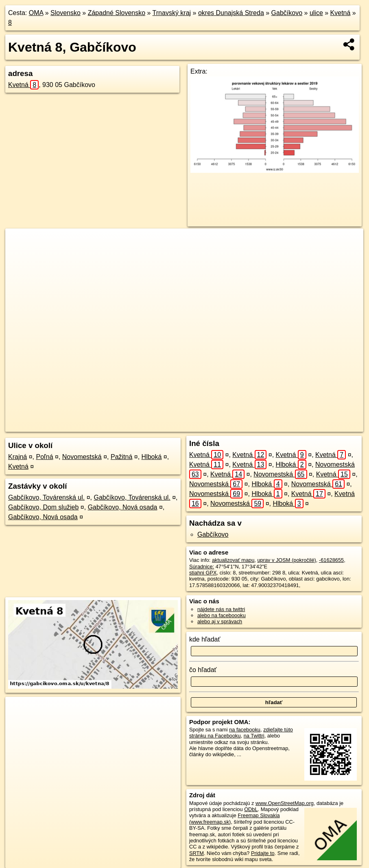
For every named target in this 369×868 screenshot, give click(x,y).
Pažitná (121, 457)
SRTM (197, 853)
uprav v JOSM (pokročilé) (286, 560)
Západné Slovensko (117, 13)
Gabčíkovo (287, 13)
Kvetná (341, 13)
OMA (36, 13)
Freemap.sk (258, 426)
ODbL (251, 809)
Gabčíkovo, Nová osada (123, 507)
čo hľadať (203, 670)
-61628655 (331, 560)
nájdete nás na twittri (221, 609)
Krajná (17, 457)
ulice (316, 13)
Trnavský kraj (172, 13)
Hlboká (152, 457)
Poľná (45, 457)
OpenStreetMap (216, 426)
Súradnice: (202, 567)
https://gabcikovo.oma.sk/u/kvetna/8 (323, 426)
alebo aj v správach (220, 621)
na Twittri (254, 736)
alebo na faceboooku (222, 615)
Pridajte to (263, 853)
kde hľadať (205, 639)
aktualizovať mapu (233, 560)
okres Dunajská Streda (231, 13)
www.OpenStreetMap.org (285, 803)
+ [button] (19, 242)
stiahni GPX (203, 573)
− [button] (19, 255)
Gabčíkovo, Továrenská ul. (46, 497)
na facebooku (245, 730)
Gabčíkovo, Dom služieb (43, 507)
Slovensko (66, 13)
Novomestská (82, 457)
